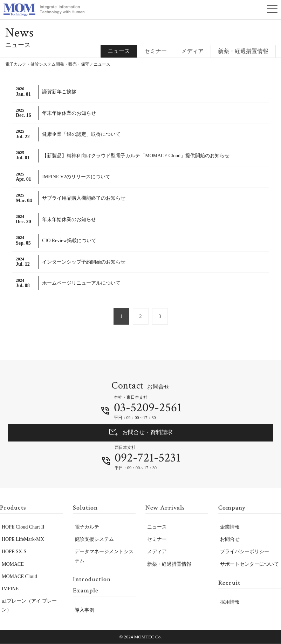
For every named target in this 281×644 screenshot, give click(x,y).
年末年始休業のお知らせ (69, 113)
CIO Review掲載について (69, 241)
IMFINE (10, 589)
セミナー (156, 51)
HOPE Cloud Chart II (23, 527)
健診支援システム (94, 540)
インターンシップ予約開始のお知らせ (84, 262)
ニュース (157, 527)
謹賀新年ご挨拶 (59, 92)
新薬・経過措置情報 (243, 51)
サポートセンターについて (249, 564)
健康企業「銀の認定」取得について (81, 134)
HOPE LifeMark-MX (23, 540)
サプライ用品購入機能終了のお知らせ (84, 198)
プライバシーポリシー (245, 552)
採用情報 (230, 602)
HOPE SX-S (14, 552)
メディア (192, 51)
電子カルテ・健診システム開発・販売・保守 (47, 64)
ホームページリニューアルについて (81, 283)
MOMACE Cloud (19, 577)
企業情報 (230, 527)
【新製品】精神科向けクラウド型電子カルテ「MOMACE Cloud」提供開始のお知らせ (136, 156)
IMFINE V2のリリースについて (76, 177)
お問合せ (230, 540)
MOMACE (13, 564)
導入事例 (84, 610)
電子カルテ (87, 527)
